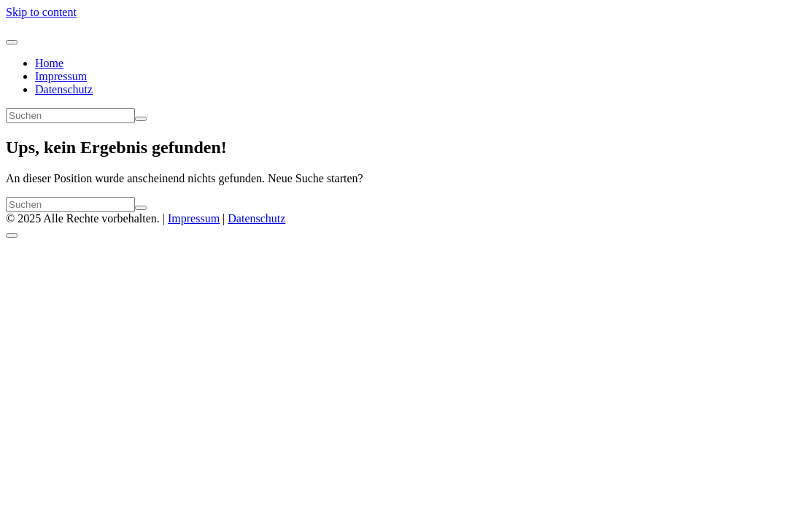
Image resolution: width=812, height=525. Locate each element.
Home (49, 63)
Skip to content (41, 12)
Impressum (61, 76)
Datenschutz (64, 89)
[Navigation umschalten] (12, 42)
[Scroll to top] (12, 236)
